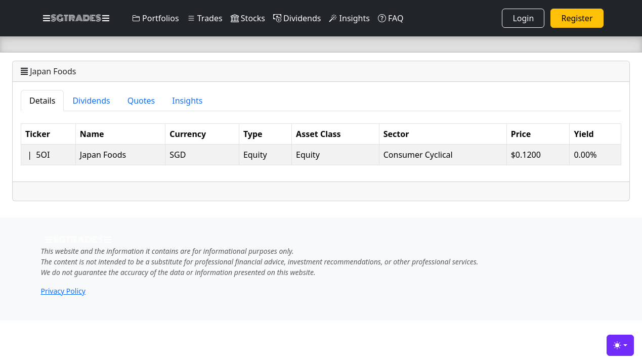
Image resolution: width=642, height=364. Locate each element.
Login (523, 18)
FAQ (391, 18)
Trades (205, 18)
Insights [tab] (187, 101)
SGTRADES (76, 18)
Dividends (297, 18)
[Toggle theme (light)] (620, 345)
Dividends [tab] (91, 101)
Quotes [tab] (141, 101)
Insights (349, 18)
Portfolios (156, 18)
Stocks (248, 18)
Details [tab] (42, 101)
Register (577, 18)
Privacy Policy (63, 291)
